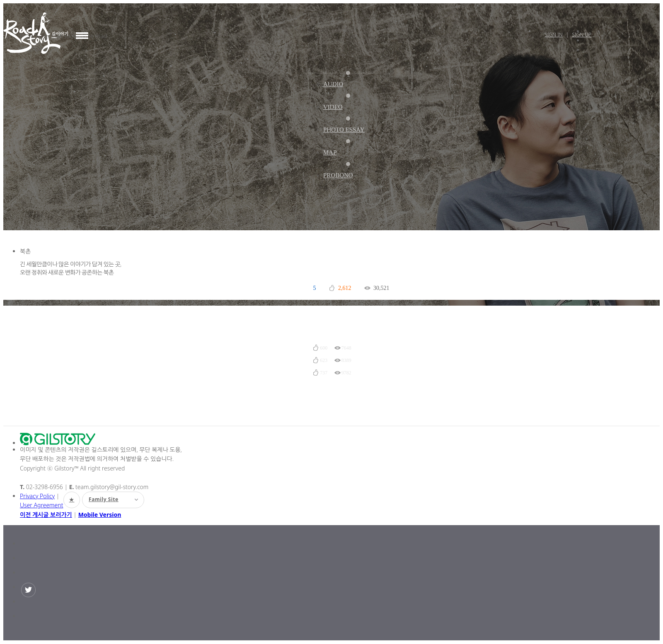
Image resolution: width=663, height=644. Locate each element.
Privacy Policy (37, 496)
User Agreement (41, 505)
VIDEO (333, 107)
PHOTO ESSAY (344, 130)
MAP (330, 152)
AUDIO (333, 84)
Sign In (553, 35)
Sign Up (582, 35)
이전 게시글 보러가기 (46, 515)
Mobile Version (100, 515)
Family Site (107, 499)
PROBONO (338, 175)
